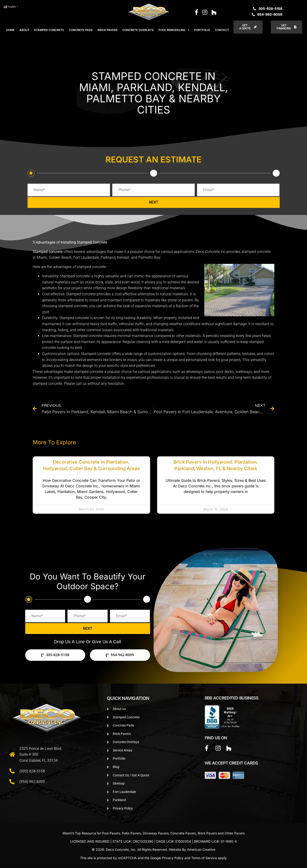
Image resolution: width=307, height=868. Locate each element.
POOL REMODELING (174, 30)
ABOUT (24, 30)
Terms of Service (204, 858)
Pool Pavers (111, 833)
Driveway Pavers (156, 833)
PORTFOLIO (202, 30)
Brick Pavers (207, 833)
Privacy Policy (173, 858)
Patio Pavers (131, 833)
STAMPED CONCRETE (49, 30)
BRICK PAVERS (108, 30)
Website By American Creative (192, 850)
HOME (10, 30)
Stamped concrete (48, 252)
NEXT (154, 203)
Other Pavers (235, 833)
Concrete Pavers (183, 833)
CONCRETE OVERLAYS (138, 30)
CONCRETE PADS (81, 30)
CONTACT (222, 30)
